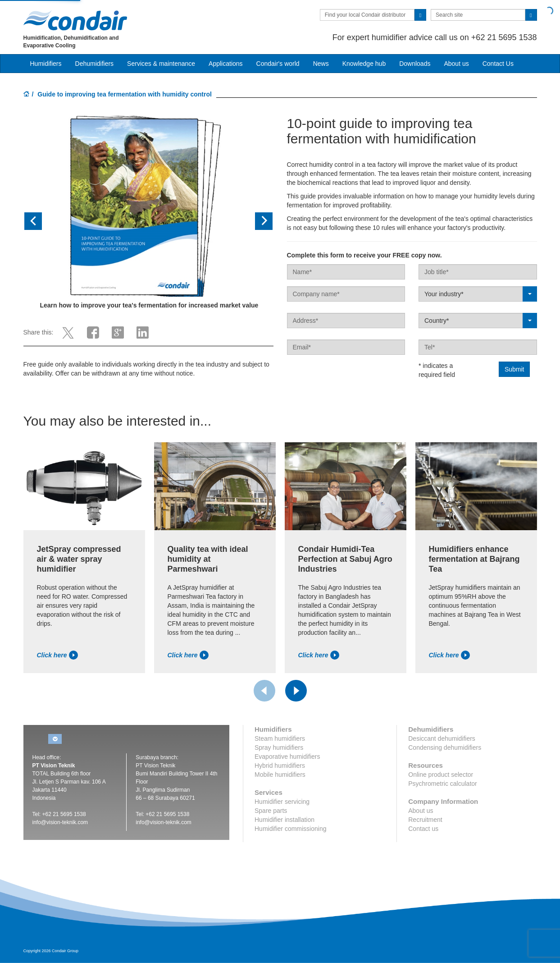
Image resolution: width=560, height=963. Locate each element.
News (321, 64)
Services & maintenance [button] (161, 64)
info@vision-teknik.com (60, 822)
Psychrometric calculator (443, 784)
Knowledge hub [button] (364, 64)
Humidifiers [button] (46, 64)
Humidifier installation (285, 820)
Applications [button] (226, 64)
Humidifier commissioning (291, 829)
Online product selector (441, 775)
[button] (42, 221)
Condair (75, 20)
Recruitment (425, 820)
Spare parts (271, 811)
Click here (58, 655)
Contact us (423, 829)
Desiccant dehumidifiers (442, 738)
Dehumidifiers (95, 64)
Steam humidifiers (280, 738)
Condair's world (278, 64)
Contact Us (498, 64)
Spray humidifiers (279, 747)
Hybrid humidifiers (280, 766)
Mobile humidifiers (280, 775)
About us (456, 64)
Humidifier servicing (282, 802)
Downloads (415, 64)
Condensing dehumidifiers (445, 747)
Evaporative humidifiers (287, 757)
